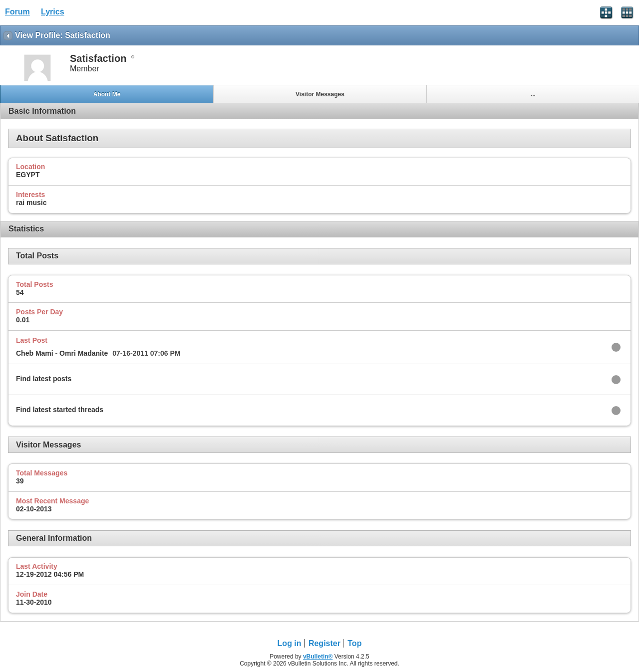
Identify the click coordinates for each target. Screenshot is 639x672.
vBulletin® (318, 657)
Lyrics (53, 12)
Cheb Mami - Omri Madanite (62, 353)
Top (354, 643)
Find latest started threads (60, 410)
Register (324, 643)
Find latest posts (44, 379)
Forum (17, 12)
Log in (290, 643)
